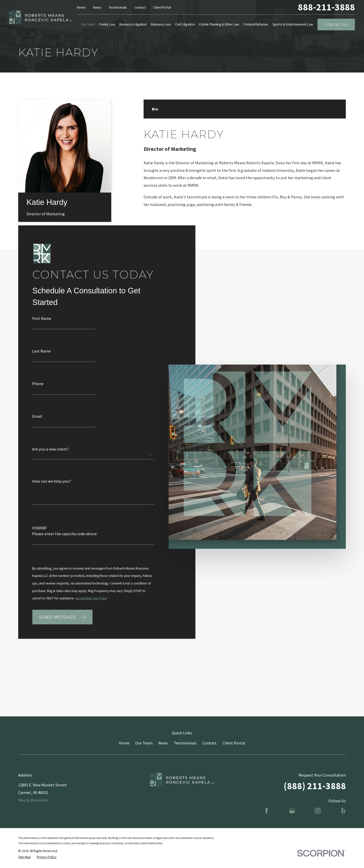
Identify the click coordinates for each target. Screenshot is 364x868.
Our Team (144, 743)
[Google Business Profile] (292, 811)
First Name (42, 324)
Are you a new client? (51, 455)
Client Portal (162, 7)
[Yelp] (343, 811)
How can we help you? (52, 487)
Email (37, 422)
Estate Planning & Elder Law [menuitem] (219, 24)
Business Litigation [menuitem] (133, 24)
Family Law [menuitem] (107, 24)
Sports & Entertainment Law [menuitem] (293, 24)
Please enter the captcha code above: (65, 539)
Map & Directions (33, 800)
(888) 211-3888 (315, 786)
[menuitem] (25, 857)
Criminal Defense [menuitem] (256, 24)
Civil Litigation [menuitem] (185, 24)
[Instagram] (318, 811)
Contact (140, 7)
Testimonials (118, 7)
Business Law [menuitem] (161, 24)
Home (81, 7)
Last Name (41, 357)
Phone (38, 389)
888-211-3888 (326, 7)
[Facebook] (267, 811)
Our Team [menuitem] (88, 24)
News (97, 7)
